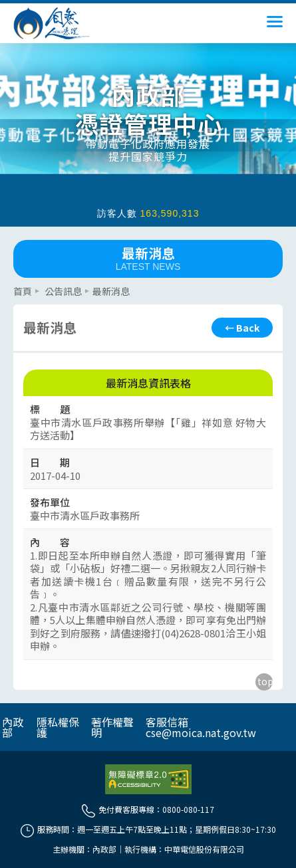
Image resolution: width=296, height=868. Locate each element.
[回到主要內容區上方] (264, 682)
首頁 (23, 291)
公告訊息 (63, 291)
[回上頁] (242, 328)
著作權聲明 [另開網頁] (112, 727)
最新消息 (148, 258)
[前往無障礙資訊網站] (148, 780)
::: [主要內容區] (17, 283)
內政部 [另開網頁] (13, 727)
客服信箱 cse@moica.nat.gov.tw (201, 727)
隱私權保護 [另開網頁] (58, 727)
